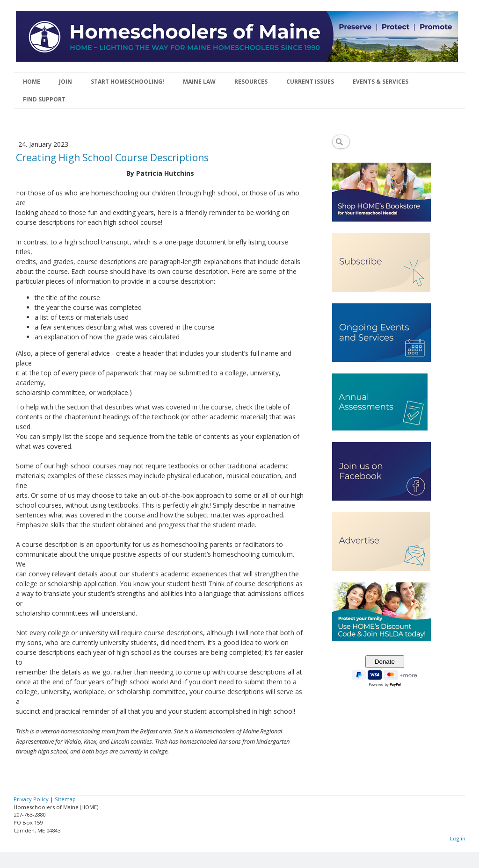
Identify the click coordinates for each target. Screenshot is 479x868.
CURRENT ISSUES (310, 82)
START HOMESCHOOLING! (127, 82)
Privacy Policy (31, 799)
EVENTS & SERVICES (381, 82)
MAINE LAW (199, 82)
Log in (458, 838)
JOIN (65, 82)
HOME (32, 82)
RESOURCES (251, 82)
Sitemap (65, 799)
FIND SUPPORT (44, 99)
